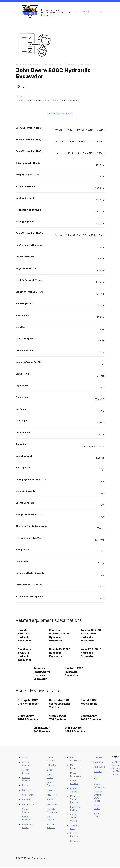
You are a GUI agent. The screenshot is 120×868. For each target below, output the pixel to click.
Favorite (116, 769)
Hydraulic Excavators (45, 65)
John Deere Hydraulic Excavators (75, 65)
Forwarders (52, 796)
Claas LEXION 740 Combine (42, 730)
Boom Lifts (27, 791)
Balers (25, 786)
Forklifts (51, 791)
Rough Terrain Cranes (74, 819)
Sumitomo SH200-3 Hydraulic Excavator (25, 655)
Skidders (74, 842)
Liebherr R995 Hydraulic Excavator (74, 672)
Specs (28, 65)
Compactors (28, 805)
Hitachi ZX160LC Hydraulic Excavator (60, 653)
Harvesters (52, 805)
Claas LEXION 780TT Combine (28, 718)
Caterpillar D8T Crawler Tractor (28, 703)
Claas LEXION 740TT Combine (91, 718)
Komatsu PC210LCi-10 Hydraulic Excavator (42, 674)
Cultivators (52, 766)
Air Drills (26, 758)
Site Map (116, 772)
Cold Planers (28, 796)
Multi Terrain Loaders (74, 800)
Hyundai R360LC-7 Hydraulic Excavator (25, 636)
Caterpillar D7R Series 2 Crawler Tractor (60, 704)
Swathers (98, 763)
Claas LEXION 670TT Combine (75, 730)
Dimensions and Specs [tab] (60, 114)
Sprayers (98, 758)
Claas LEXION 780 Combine (89, 703)
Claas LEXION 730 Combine (58, 718)
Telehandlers (100, 768)
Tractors (98, 773)
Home (19, 65)
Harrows (51, 801)
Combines (27, 801)
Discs (49, 771)
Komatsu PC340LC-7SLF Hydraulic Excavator (59, 636)
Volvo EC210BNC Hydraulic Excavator (91, 653)
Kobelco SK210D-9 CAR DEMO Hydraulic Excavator (91, 636)
